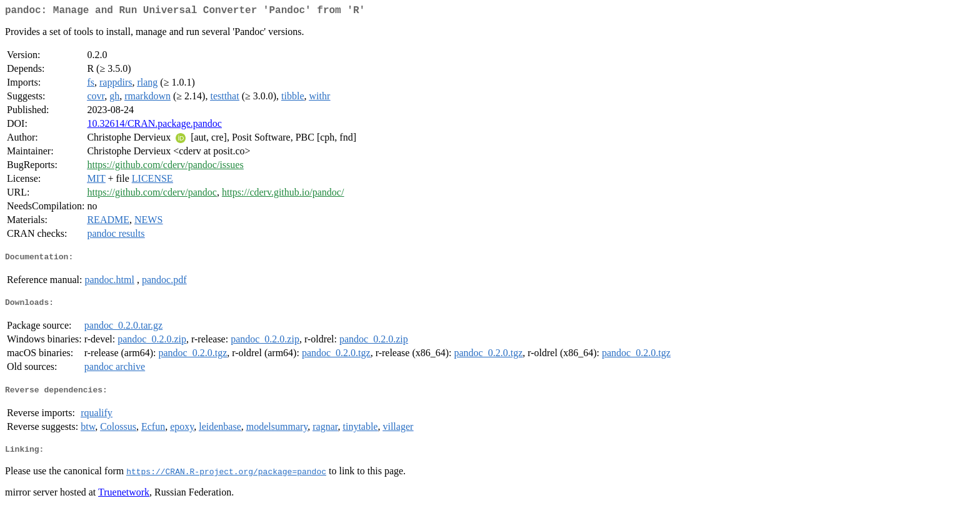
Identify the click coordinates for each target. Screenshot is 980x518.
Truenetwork (124, 502)
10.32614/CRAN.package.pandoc (154, 126)
